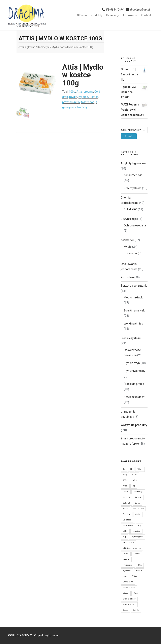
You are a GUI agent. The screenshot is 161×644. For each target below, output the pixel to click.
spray (125, 576)
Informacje (130, 15)
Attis (79, 92)
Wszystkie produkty (134, 425)
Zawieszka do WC (135, 397)
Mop (125, 537)
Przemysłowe (133, 188)
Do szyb (138, 497)
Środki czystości (131, 338)
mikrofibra (136, 531)
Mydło (55, 47)
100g (72, 92)
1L (124, 469)
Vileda (126, 593)
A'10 (135, 480)
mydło (73, 97)
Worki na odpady (129, 599)
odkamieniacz (128, 543)
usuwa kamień (129, 588)
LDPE (125, 531)
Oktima (126, 554)
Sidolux (139, 571)
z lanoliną (81, 107)
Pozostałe (127, 277)
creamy (88, 92)
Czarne (126, 492)
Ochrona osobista (135, 225)
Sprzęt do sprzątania (134, 286)
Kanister (132, 253)
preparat (126, 559)
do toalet (126, 503)
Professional (128, 565)
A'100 (125, 486)
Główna (82, 15)
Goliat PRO (131, 209)
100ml (140, 469)
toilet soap (88, 102)
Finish (125, 509)
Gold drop (127, 514)
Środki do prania (134, 384)
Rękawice (127, 571)
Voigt (136, 593)
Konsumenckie (133, 175)
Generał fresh (138, 509)
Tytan (135, 576)
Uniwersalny (128, 582)
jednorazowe (128, 525)
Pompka (137, 554)
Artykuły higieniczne (134, 163)
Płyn (140, 565)
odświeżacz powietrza (132, 548)
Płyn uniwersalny (135, 371)
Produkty (96, 15)
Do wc (137, 503)
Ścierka (136, 610)
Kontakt (146, 15)
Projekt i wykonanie (46, 635)
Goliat (138, 514)
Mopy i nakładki (134, 297)
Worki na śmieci (134, 324)
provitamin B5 (71, 102)
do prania (126, 497)
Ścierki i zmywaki (135, 310)
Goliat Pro (127, 520)
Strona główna (27, 47)
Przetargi (113, 15)
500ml (135, 475)
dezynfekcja (138, 492)
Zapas (125, 610)
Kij (139, 525)
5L (131, 469)
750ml (125, 480)
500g (125, 475)
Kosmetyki (43, 47)
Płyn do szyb (132, 363)
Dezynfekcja (129, 219)
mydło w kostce (88, 97)
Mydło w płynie (137, 537)
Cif (134, 486)
